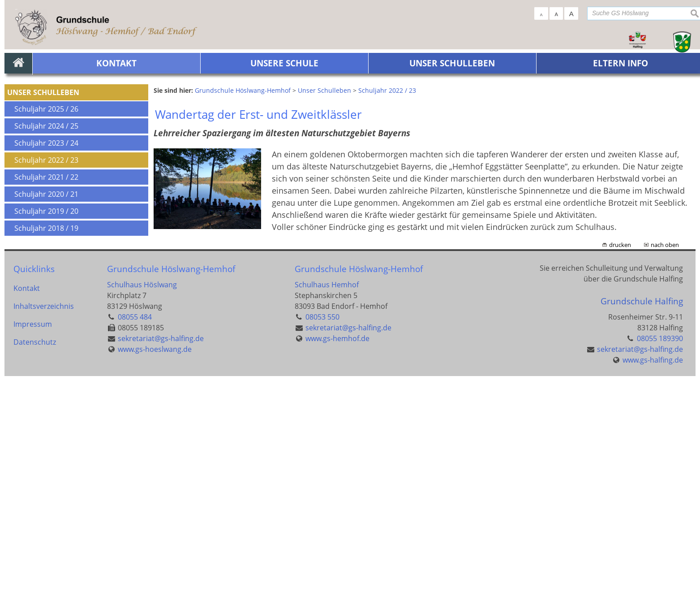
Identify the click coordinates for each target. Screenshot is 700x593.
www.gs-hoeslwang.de (155, 566)
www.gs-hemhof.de (337, 555)
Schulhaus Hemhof (327, 502)
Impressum (33, 541)
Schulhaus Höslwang (142, 502)
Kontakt (27, 505)
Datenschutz (35, 559)
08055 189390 (660, 555)
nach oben (665, 462)
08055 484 (135, 534)
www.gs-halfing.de (653, 577)
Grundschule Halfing (642, 518)
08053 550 (322, 534)
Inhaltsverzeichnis (44, 523)
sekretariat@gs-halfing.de (161, 555)
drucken (620, 462)
